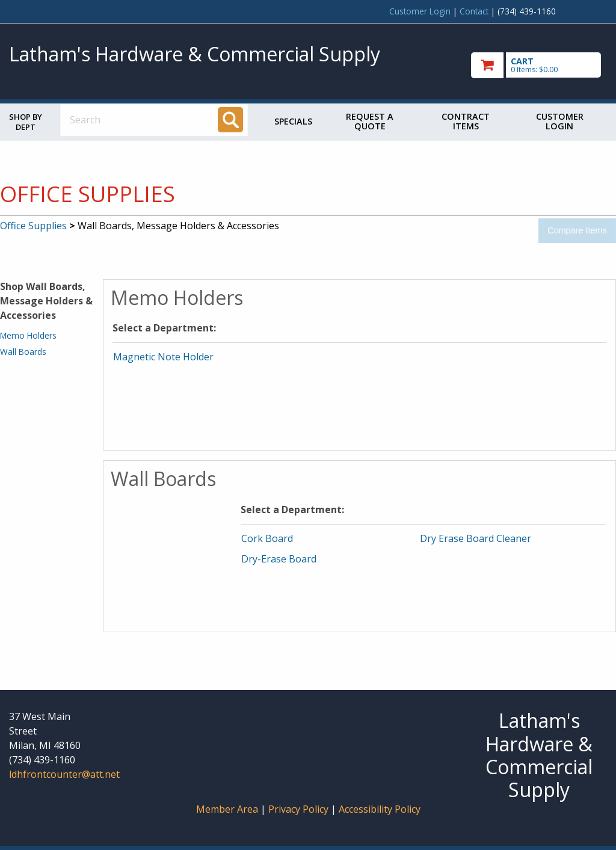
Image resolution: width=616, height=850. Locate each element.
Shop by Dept (26, 122)
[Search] (230, 120)
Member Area (227, 809)
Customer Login (420, 11)
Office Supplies (33, 226)
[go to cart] (539, 65)
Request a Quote (370, 121)
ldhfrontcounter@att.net (64, 774)
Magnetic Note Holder (163, 357)
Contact (474, 11)
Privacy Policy (300, 809)
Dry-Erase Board (279, 559)
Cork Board (267, 538)
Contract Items (466, 121)
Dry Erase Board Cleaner (476, 538)
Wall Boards (23, 352)
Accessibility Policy (380, 809)
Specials (293, 121)
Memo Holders (28, 335)
